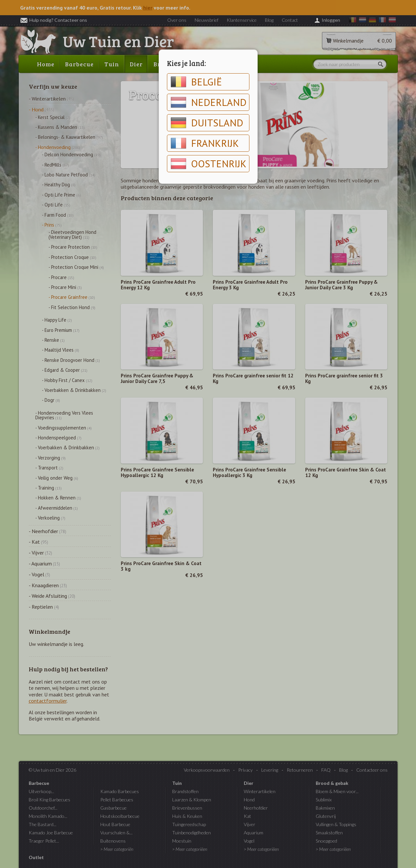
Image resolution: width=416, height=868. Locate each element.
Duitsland (207, 123)
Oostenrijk (208, 164)
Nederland (208, 102)
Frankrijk (205, 143)
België (196, 82)
